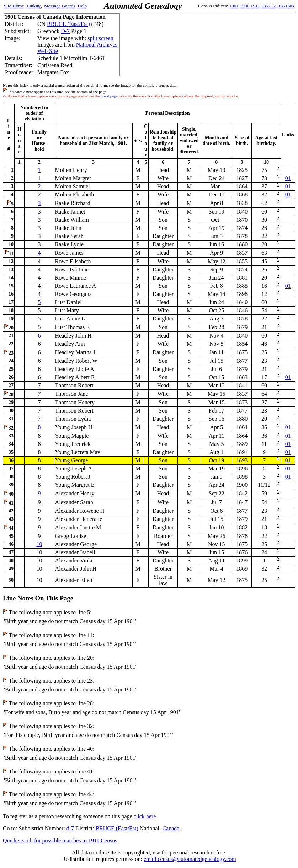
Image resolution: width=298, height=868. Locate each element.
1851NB (286, 6)
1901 (234, 6)
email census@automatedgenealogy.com (190, 859)
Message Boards (60, 6)
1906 (245, 6)
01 (288, 178)
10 (39, 544)
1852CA (269, 6)
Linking (34, 6)
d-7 (70, 828)
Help (82, 6)
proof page (109, 96)
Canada (171, 828)
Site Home (14, 6)
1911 (255, 6)
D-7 (65, 31)
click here (145, 816)
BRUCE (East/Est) (68, 24)
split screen (100, 38)
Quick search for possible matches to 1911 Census (60, 840)
